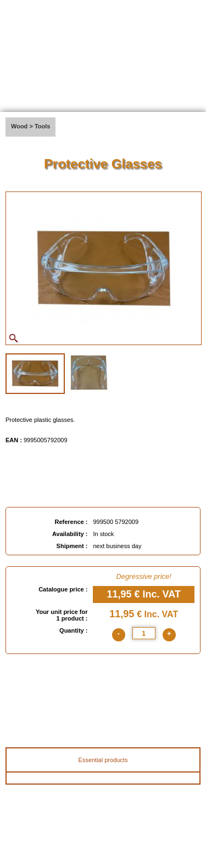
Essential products (103, 760)
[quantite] (144, 633)
